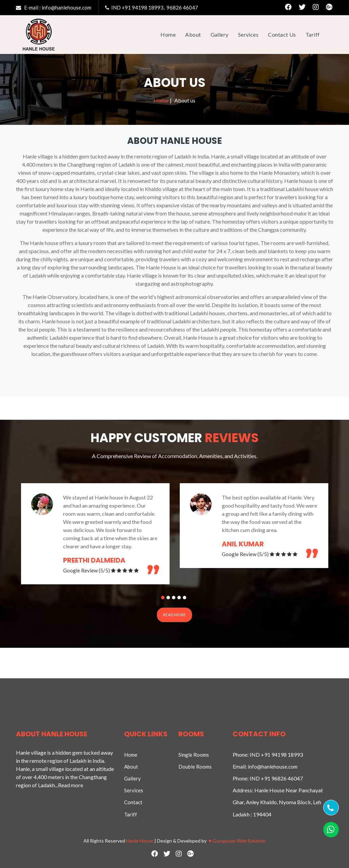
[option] (95, 534)
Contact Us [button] (282, 34)
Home (161, 100)
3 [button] (175, 599)
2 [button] (169, 599)
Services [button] (248, 34)
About (131, 767)
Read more (71, 785)
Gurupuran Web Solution (237, 841)
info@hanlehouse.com (273, 767)
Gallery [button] (220, 34)
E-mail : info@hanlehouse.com (54, 7)
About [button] (193, 34)
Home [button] (168, 34)
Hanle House (140, 841)
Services (134, 790)
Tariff (131, 814)
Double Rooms (195, 767)
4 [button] (180, 599)
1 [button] (164, 599)
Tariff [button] (313, 34)
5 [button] (186, 599)
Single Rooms (194, 755)
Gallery (132, 778)
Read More (174, 615)
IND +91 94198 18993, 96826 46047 (152, 7)
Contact (133, 802)
